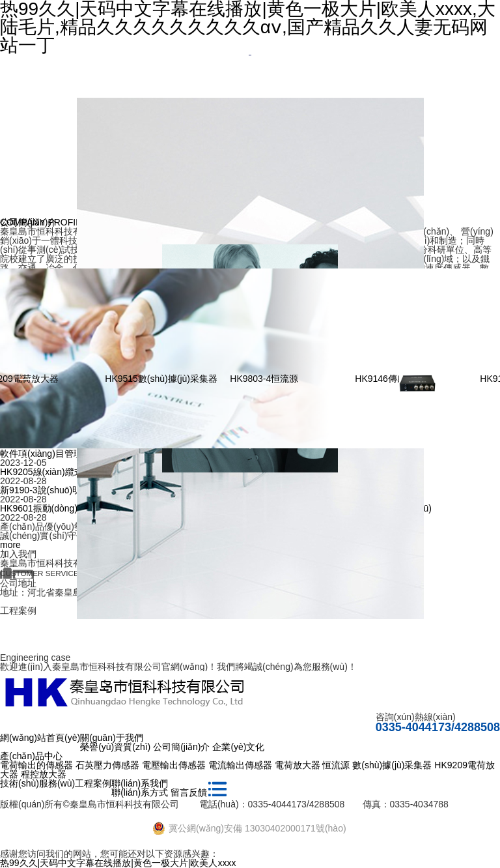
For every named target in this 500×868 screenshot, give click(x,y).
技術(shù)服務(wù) (37, 783)
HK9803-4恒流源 (284, 379)
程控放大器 (44, 774)
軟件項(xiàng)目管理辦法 (50, 454)
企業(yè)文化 (238, 747)
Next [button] (472, 372)
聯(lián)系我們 (140, 783)
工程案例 (93, 783)
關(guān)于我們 (111, 738)
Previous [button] (28, 372)
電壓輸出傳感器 (174, 765)
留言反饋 (189, 792)
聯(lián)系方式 (140, 792)
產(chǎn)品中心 (31, 756)
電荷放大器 (298, 765)
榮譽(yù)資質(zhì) (115, 747)
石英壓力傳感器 (107, 765)
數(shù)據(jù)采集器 (392, 765)
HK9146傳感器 (405, 379)
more (10, 545)
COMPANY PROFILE (43, 222)
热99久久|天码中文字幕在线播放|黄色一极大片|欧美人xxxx (118, 863)
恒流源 (336, 765)
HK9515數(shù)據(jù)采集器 (181, 379)
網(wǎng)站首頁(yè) (40, 738)
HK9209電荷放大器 (39, 379)
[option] (250, 55)
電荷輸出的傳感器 (36, 765)
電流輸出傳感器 (240, 765)
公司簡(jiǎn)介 (181, 747)
